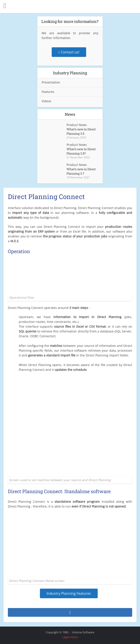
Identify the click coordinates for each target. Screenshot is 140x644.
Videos (46, 101)
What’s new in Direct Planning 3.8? (81, 151)
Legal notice (70, 637)
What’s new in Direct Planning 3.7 (81, 171)
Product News (77, 125)
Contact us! (69, 52)
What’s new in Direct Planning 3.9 (81, 131)
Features (48, 92)
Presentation (51, 82)
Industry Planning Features (69, 593)
